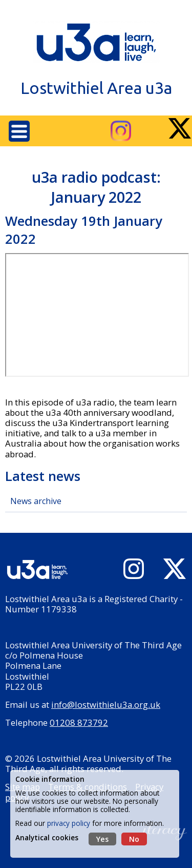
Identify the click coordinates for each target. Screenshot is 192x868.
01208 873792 (79, 722)
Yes (102, 839)
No (134, 839)
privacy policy (69, 823)
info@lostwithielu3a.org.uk (106, 705)
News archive (36, 501)
